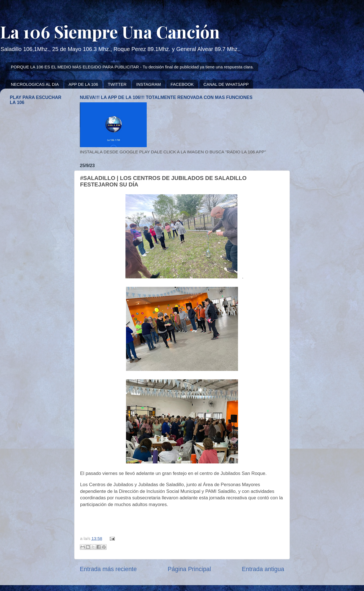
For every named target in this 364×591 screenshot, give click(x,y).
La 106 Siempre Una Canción (110, 31)
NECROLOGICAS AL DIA (35, 84)
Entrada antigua (263, 569)
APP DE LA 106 (83, 84)
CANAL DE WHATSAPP (226, 84)
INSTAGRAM (148, 84)
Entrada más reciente (108, 569)
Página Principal (189, 569)
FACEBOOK (182, 84)
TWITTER (117, 84)
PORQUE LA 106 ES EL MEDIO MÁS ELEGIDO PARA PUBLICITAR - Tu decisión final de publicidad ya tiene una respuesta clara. (132, 67)
